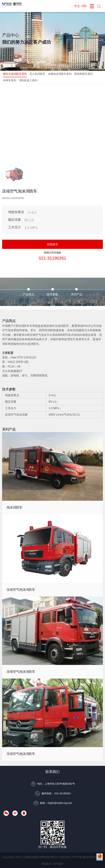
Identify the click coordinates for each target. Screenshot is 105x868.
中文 (77, 6)
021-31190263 (63, 793)
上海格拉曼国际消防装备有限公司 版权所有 (46, 857)
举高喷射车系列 (83, 74)
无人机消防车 (37, 74)
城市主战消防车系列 (15, 74)
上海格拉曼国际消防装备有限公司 (13, 6)
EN (84, 6)
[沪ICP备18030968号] (84, 857)
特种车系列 (10, 80)
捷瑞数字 (46, 864)
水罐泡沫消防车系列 (60, 74)
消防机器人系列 (28, 80)
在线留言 (52, 244)
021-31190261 (53, 258)
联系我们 (52, 772)
